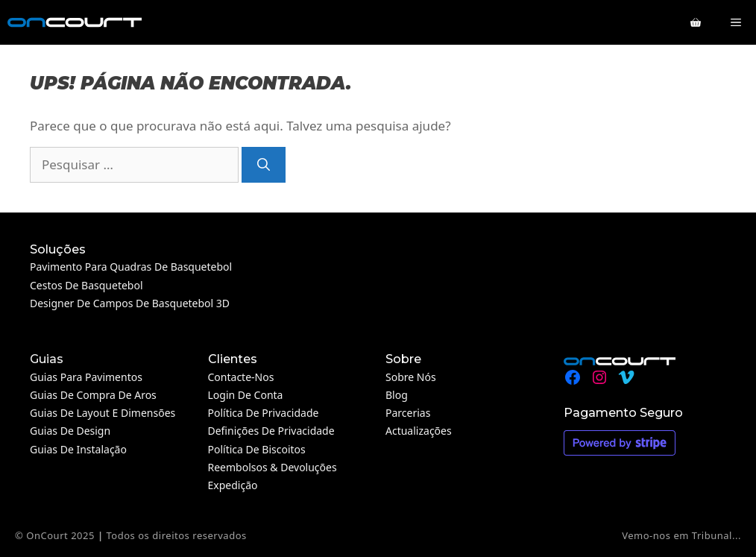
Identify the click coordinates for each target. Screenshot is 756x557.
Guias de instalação (78, 449)
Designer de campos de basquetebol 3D (130, 303)
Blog (397, 395)
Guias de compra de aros (93, 395)
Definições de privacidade (271, 431)
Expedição (233, 485)
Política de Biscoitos (257, 449)
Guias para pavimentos (86, 377)
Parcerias (408, 413)
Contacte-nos (241, 377)
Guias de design (70, 431)
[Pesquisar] (264, 165)
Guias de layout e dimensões (103, 413)
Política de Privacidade (264, 413)
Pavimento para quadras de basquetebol (131, 267)
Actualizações (419, 431)
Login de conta (246, 395)
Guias (47, 359)
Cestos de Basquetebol (86, 285)
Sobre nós (411, 377)
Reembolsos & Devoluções (273, 467)
